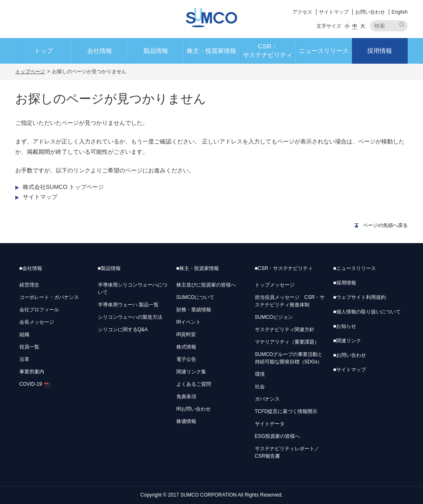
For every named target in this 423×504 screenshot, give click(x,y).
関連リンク (347, 341)
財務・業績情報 (194, 310)
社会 (260, 387)
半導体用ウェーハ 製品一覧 (128, 305)
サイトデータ (270, 424)
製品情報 (156, 51)
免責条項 (186, 397)
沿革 (24, 359)
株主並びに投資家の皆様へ (206, 285)
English (400, 12)
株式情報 (186, 347)
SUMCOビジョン (274, 317)
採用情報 (380, 51)
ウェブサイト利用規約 (360, 297)
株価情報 (186, 421)
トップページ (30, 72)
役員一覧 (29, 347)
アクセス (302, 12)
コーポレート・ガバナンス (49, 297)
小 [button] (347, 26)
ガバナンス (267, 399)
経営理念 (29, 285)
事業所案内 (32, 372)
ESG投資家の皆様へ (277, 436)
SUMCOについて (196, 297)
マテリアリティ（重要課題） (287, 342)
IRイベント (189, 322)
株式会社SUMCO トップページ (63, 187)
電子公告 (186, 359)
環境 (260, 374)
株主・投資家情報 (211, 51)
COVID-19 (35, 384)
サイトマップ (334, 12)
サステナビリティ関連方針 (285, 330)
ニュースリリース (324, 51)
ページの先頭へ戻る (385, 225)
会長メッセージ (37, 322)
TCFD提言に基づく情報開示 (286, 411)
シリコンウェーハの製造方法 (130, 317)
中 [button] (355, 26)
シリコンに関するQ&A (123, 330)
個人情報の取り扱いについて (367, 312)
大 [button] (363, 26)
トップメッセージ (275, 285)
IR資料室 (186, 334)
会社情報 (100, 51)
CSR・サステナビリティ (268, 50)
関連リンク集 (191, 372)
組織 (24, 334)
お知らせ (345, 326)
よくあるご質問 (194, 384)
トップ (44, 51)
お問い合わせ (370, 12)
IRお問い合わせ (194, 409)
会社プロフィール (39, 310)
